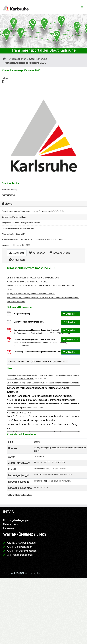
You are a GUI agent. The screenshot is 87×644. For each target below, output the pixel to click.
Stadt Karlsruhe (38, 59)
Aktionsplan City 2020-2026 (14, 234)
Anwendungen (60, 253)
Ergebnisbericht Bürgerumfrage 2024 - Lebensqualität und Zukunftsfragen (32, 239)
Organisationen (17, 59)
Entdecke (69, 314)
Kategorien (37, 253)
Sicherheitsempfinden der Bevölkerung (18, 228)
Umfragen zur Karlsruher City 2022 (16, 245)
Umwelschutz (61, 361)
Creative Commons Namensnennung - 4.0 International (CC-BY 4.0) (33, 211)
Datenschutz (11, 524)
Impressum (10, 528)
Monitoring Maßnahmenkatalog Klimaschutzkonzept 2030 (40, 352)
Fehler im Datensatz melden (20, 495)
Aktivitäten (17, 260)
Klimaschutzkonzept (42, 361)
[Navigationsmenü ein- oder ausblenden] (82, 7)
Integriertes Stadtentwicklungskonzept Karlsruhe (22, 223)
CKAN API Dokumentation (22, 551)
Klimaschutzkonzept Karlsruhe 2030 (25, 63)
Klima (12, 361)
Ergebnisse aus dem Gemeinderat (29, 322)
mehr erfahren (8, 195)
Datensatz (17, 253)
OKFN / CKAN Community (22, 543)
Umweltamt (39, 456)
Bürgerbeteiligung (22, 314)
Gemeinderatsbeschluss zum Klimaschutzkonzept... (37, 330)
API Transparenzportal (20, 555)
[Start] (4, 59)
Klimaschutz (24, 361)
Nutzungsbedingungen (16, 520)
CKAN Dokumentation (20, 547)
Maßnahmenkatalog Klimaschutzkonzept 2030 (35, 339)
